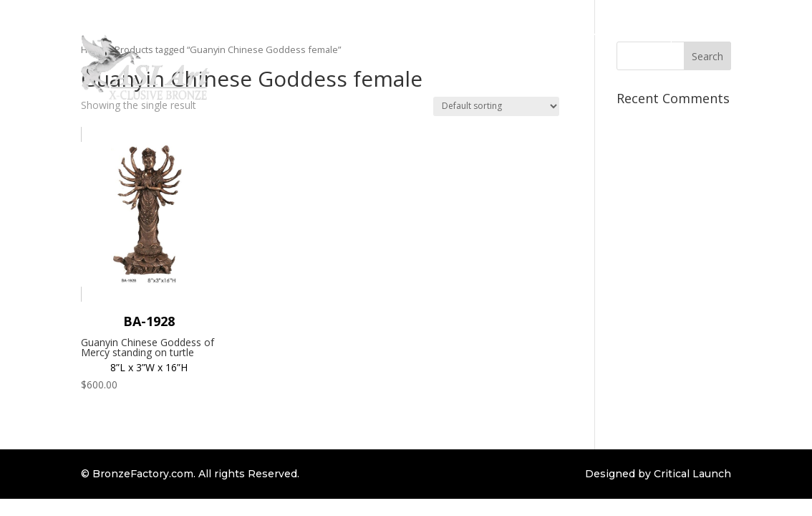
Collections (349, 35)
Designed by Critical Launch (658, 474)
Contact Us (734, 90)
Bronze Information (540, 35)
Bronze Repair (653, 35)
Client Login (733, 35)
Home (291, 35)
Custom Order (441, 35)
